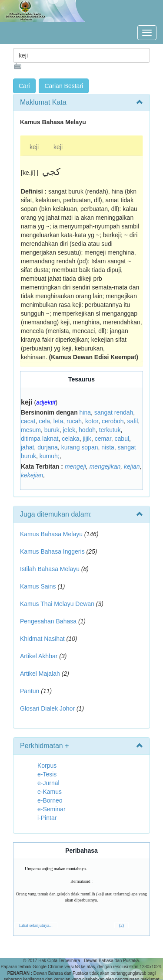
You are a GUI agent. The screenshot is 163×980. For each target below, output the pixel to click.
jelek (69, 430)
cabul (122, 439)
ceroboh (113, 421)
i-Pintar (47, 818)
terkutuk (110, 430)
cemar (103, 439)
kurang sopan (80, 447)
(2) (122, 925)
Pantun (30, 691)
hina (85, 412)
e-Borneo (50, 800)
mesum (31, 430)
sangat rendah (114, 412)
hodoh (87, 430)
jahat (27, 447)
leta (58, 421)
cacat (28, 421)
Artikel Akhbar (39, 656)
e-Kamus (50, 792)
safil (132, 421)
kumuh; (50, 456)
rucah (74, 421)
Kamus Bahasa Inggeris (52, 551)
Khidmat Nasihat (42, 639)
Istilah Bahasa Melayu (50, 569)
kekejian (32, 475)
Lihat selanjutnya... (36, 925)
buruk (52, 430)
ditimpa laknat (40, 439)
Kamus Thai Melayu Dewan (57, 604)
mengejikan (105, 466)
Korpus (47, 766)
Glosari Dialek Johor (47, 708)
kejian (132, 466)
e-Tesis (47, 774)
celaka (70, 439)
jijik (87, 439)
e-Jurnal (48, 783)
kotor (92, 421)
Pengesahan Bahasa (48, 621)
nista (108, 447)
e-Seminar (52, 809)
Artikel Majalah (40, 674)
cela (44, 421)
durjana (48, 447)
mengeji (75, 466)
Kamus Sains (38, 586)
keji (34, 147)
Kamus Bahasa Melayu (52, 534)
